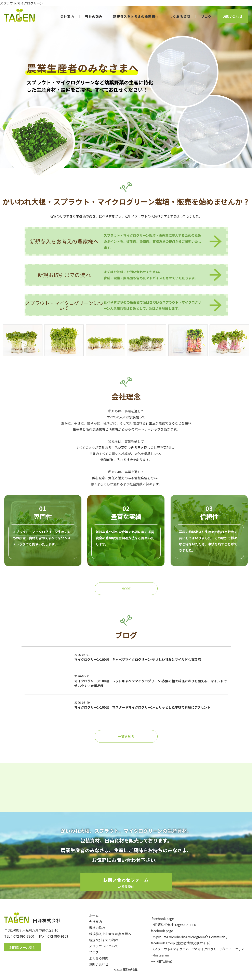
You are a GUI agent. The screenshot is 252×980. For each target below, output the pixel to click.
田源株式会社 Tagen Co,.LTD (175, 925)
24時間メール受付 (23, 947)
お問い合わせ (233, 16)
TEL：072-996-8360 (19, 936)
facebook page (163, 919)
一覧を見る (126, 736)
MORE (126, 589)
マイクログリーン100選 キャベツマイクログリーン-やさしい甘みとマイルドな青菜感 (138, 659)
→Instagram (160, 955)
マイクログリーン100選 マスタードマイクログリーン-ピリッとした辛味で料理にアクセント (142, 707)
